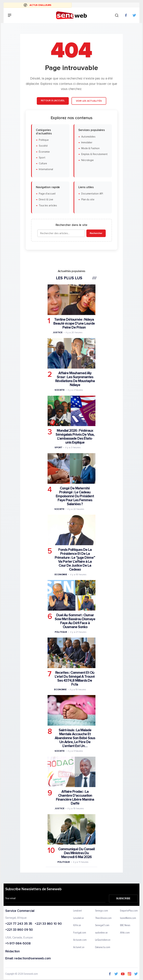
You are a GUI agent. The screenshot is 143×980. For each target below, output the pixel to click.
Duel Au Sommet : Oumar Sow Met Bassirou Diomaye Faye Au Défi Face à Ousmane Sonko (75, 621)
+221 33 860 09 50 (19, 930)
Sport (42, 158)
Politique (44, 140)
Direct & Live (46, 200)
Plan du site (88, 200)
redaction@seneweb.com (32, 959)
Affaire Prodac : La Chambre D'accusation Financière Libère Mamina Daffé (75, 798)
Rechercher (96, 233)
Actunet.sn (79, 947)
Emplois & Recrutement (94, 154)
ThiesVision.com (103, 918)
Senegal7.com (102, 925)
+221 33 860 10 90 (48, 924)
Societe (60, 390)
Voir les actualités (89, 101)
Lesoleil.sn (79, 918)
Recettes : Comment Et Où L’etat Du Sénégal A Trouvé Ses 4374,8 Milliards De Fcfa (75, 679)
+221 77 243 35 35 (19, 924)
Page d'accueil (47, 194)
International (46, 170)
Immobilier (87, 143)
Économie (44, 152)
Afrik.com (125, 933)
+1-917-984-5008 (18, 944)
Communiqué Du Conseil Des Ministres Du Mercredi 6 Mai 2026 (76, 853)
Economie (61, 574)
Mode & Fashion (90, 148)
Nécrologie (87, 160)
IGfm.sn (77, 925)
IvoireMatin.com (128, 918)
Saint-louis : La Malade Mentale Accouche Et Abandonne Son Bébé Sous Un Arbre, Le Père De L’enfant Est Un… (75, 738)
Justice (58, 332)
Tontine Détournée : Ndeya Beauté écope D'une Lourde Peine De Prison (74, 323)
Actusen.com (80, 940)
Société (43, 146)
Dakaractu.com (103, 947)
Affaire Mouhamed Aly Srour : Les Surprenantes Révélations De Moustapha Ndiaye (75, 379)
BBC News (125, 925)
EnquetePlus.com (129, 911)
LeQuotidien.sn (103, 940)
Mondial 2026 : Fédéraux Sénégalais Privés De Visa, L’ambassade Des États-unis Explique (75, 437)
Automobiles (88, 137)
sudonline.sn (101, 933)
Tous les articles (48, 206)
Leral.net (78, 911)
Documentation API (92, 194)
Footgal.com (80, 933)
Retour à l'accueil (53, 101)
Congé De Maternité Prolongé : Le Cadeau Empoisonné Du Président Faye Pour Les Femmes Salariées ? (75, 496)
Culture (43, 164)
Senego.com (102, 911)
